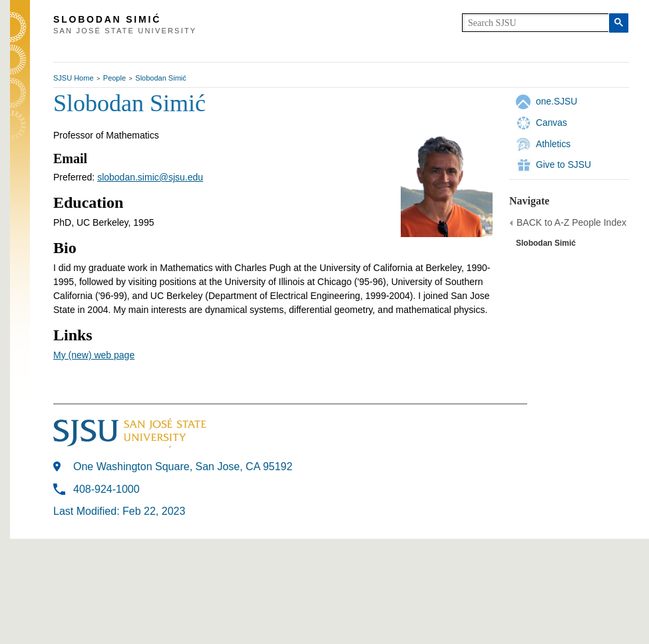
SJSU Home (74, 78)
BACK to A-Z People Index (571, 222)
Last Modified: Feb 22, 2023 (119, 511)
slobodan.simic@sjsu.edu (150, 177)
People (114, 78)
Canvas (551, 123)
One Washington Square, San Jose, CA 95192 (183, 467)
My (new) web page (94, 355)
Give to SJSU (563, 164)
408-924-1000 (107, 489)
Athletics (553, 144)
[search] (536, 23)
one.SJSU (556, 101)
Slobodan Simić (160, 78)
